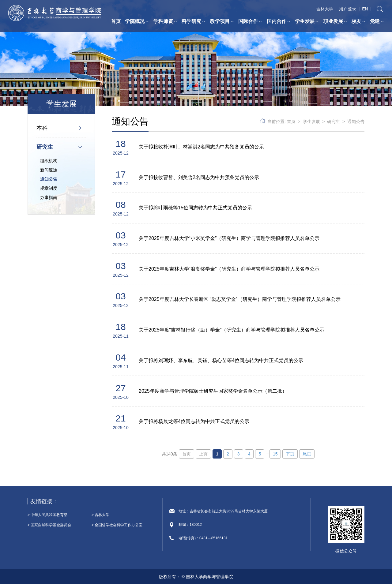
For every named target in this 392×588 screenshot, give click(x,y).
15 (275, 458)
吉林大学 (325, 9)
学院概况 (137, 22)
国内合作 (279, 22)
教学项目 (222, 22)
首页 (116, 22)
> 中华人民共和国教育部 (47, 519)
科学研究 (194, 22)
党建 (377, 22)
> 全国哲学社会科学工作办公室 (117, 529)
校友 (359, 22)
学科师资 (165, 22)
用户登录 (348, 9)
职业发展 (335, 22)
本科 (42, 128)
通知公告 (49, 179)
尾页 (307, 458)
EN (365, 9)
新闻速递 (49, 170)
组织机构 (49, 161)
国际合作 (250, 22)
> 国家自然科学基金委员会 (49, 529)
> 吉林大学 (100, 519)
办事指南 (49, 197)
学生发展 (307, 22)
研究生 (45, 147)
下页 (290, 458)
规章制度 (49, 188)
